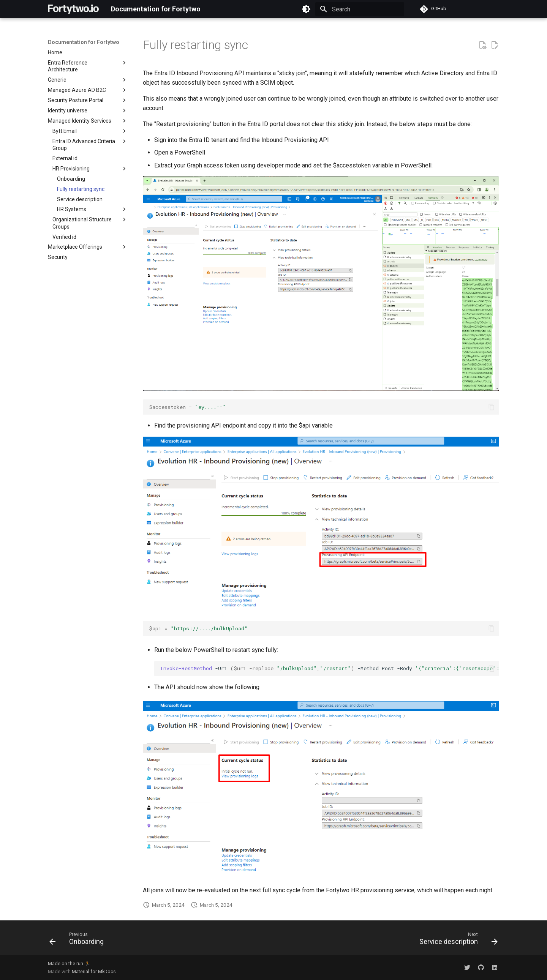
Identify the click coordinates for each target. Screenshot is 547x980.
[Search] (360, 9)
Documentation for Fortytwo (84, 42)
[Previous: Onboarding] (79, 940)
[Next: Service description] (456, 940)
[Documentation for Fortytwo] (73, 9)
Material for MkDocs (94, 971)
